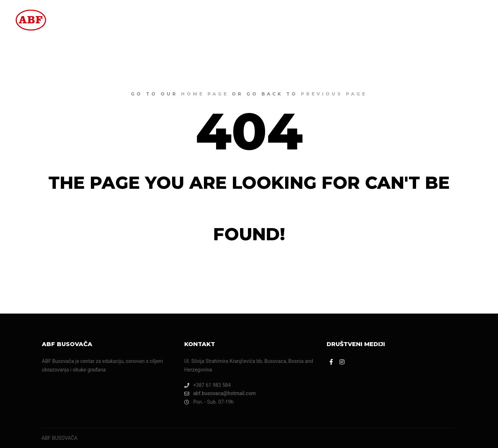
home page (205, 94)
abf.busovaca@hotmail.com (220, 393)
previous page (334, 94)
